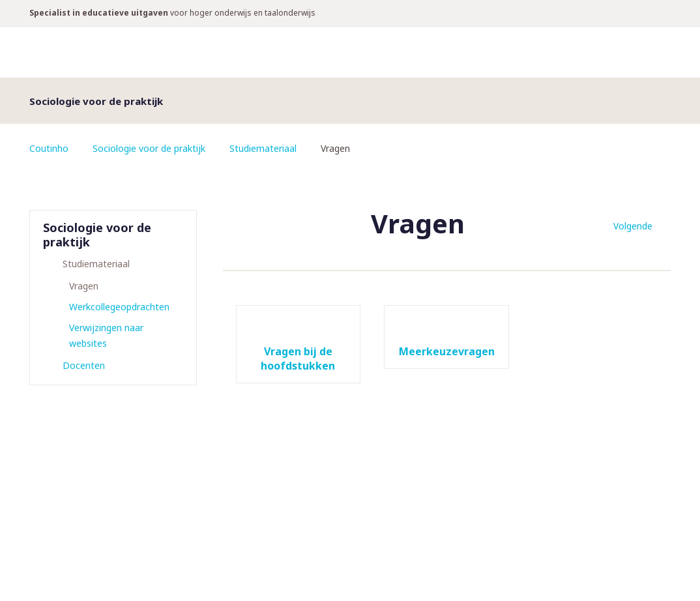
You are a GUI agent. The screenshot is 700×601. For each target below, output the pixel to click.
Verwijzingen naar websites (106, 335)
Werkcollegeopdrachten (119, 307)
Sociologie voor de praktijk (149, 148)
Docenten (84, 365)
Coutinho (49, 148)
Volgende (633, 226)
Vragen (84, 286)
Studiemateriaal (263, 148)
